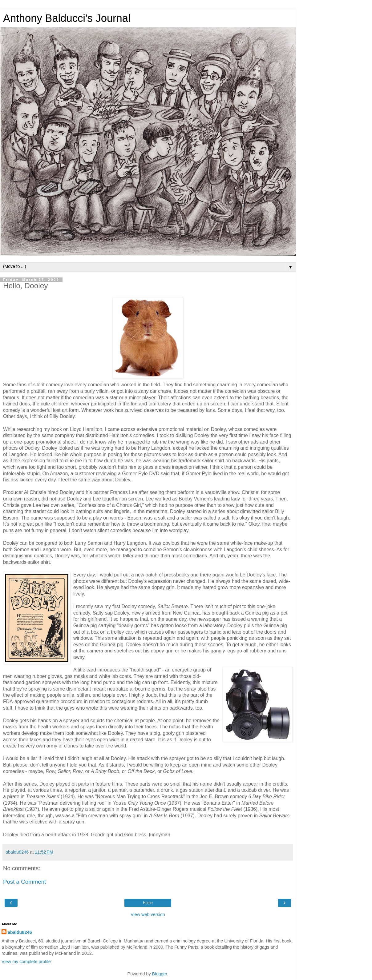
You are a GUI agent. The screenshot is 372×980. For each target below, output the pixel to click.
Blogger (160, 974)
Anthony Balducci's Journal (67, 18)
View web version (148, 914)
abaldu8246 (20, 932)
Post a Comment (24, 882)
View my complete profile (26, 962)
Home (148, 903)
